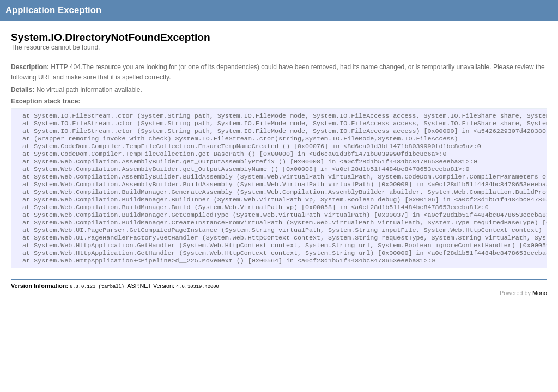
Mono (540, 315)
